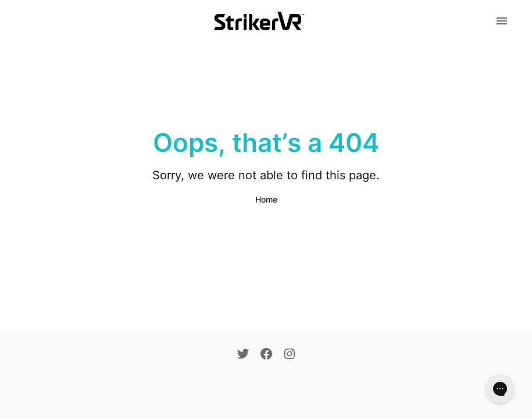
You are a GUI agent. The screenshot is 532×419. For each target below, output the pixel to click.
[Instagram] (290, 355)
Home (266, 199)
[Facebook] (266, 355)
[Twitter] (243, 355)
